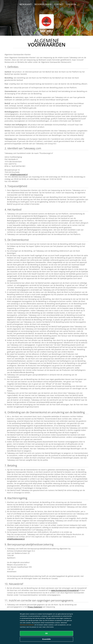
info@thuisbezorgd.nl (19, 174)
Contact (59, 4)
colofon (71, 4)
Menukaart (26, 4)
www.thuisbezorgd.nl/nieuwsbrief (65, 590)
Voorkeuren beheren (27, 625)
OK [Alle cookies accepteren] (47, 633)
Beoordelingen (43, 4)
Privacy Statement (35, 607)
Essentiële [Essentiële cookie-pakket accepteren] (46, 639)
